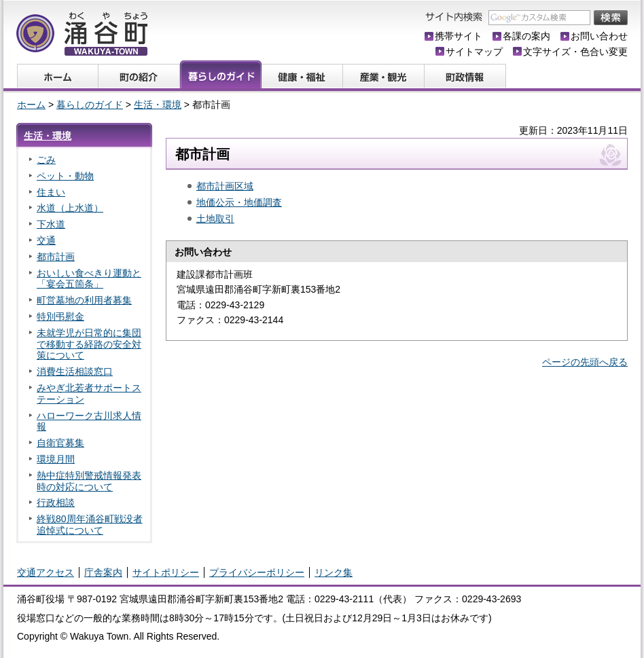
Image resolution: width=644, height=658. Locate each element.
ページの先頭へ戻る (585, 362)
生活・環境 (158, 105)
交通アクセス (46, 572)
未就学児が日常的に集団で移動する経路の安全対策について (89, 344)
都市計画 (56, 257)
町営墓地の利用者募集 (84, 300)
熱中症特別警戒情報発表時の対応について (89, 481)
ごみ (46, 160)
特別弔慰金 (60, 316)
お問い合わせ (599, 36)
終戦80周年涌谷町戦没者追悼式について (90, 525)
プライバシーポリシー (257, 572)
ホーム (31, 105)
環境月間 (56, 459)
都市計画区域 (225, 186)
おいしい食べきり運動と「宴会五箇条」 (89, 279)
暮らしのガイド (90, 105)
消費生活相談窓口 (75, 371)
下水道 (51, 224)
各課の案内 (526, 36)
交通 (46, 240)
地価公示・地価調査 (239, 202)
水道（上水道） (70, 208)
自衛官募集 (60, 443)
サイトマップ (474, 52)
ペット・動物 (65, 176)
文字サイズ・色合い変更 (575, 52)
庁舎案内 (103, 572)
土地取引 (215, 219)
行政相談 (56, 502)
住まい (51, 192)
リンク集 (334, 572)
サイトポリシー (166, 572)
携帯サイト (459, 36)
